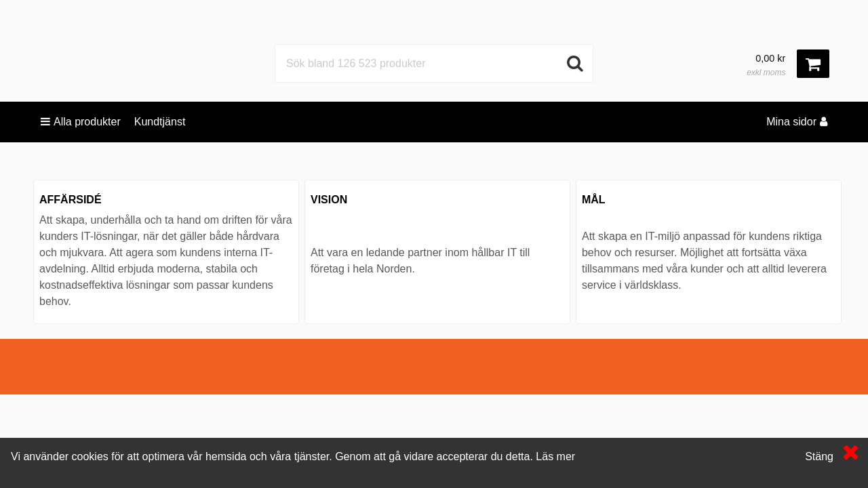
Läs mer (555, 456)
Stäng (819, 456)
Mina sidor (797, 122)
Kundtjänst (160, 122)
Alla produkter (81, 122)
